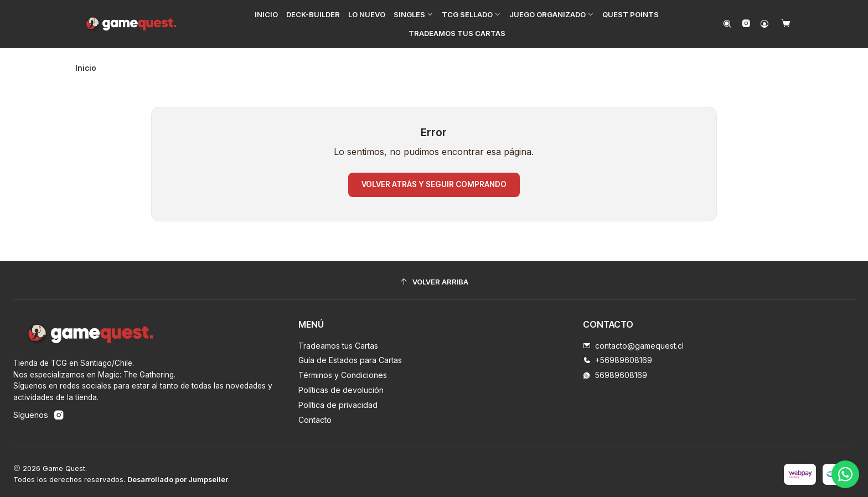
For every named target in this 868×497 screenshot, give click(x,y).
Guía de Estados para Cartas (350, 356)
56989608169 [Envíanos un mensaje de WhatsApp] (615, 371)
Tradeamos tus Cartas (338, 341)
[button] (414, 14)
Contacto (315, 415)
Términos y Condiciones (343, 371)
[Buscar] (728, 24)
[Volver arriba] (434, 278)
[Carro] (786, 24)
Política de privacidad (338, 400)
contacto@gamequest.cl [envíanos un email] (633, 341)
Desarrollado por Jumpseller (178, 475)
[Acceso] (764, 24)
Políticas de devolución (341, 385)
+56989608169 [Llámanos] (618, 356)
